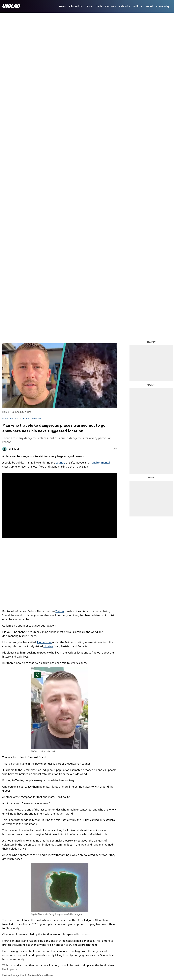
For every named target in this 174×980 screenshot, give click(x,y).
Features (110, 6)
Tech (99, 6)
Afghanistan (44, 642)
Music (89, 6)
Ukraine (48, 646)
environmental (101, 463)
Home (6, 412)
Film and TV (76, 6)
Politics (138, 6)
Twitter (60, 611)
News (62, 6)
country (60, 463)
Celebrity (125, 6)
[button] (115, 449)
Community (163, 6)
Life (29, 412)
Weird (149, 6)
